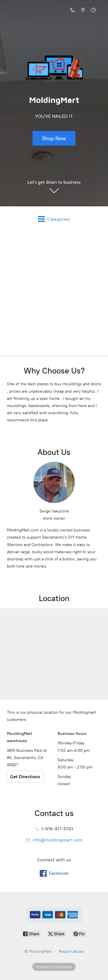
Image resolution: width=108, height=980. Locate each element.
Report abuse (71, 951)
